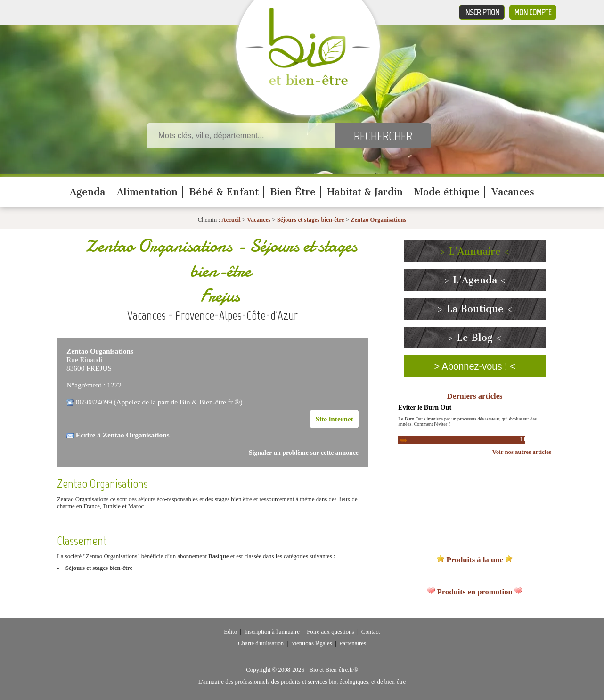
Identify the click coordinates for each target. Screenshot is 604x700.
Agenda (87, 192)
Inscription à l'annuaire (272, 632)
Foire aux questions (330, 632)
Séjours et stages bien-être (310, 220)
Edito (230, 632)
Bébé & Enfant (224, 192)
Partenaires (353, 643)
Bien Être (293, 192)
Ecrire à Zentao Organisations (123, 435)
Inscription (482, 12)
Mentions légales (312, 643)
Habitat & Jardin (365, 192)
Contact (371, 632)
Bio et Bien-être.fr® (333, 670)
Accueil (231, 220)
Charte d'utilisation (261, 643)
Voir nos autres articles (522, 452)
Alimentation (147, 192)
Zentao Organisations (378, 220)
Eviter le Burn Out (425, 407)
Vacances (513, 192)
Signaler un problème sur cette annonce (304, 453)
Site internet (334, 419)
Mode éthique (447, 192)
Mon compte (533, 12)
